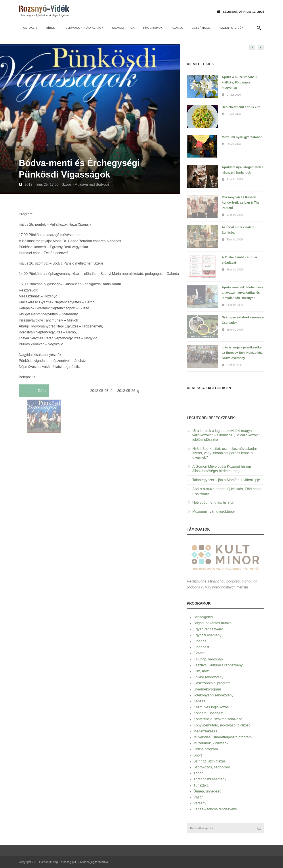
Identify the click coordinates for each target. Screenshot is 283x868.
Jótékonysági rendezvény (213, 695)
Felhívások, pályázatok (84, 28)
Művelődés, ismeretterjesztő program (223, 737)
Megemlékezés (205, 731)
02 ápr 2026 (234, 144)
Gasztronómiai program (212, 683)
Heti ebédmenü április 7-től (242, 107)
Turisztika (201, 785)
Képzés (199, 701)
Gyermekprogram (207, 689)
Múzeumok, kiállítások (211, 743)
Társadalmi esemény (210, 779)
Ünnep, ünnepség (207, 791)
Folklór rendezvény (208, 677)
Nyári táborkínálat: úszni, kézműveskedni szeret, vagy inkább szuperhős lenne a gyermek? (225, 453)
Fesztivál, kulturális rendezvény (218, 665)
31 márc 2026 (235, 180)
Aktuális (30, 28)
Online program (206, 749)
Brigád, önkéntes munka (213, 623)
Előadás (200, 641)
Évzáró (199, 653)
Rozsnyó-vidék (231, 28)
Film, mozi (202, 671)
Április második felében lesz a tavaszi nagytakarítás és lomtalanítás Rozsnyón (243, 293)
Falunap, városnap (208, 659)
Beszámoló (201, 28)
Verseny (200, 803)
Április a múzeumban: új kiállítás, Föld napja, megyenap (240, 82)
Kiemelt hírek (123, 28)
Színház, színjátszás (210, 761)
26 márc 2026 (235, 270)
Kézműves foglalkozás (211, 707)
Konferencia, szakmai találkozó (218, 719)
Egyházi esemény (207, 635)
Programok (153, 28)
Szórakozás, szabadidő (212, 767)
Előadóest (201, 647)
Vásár (198, 797)
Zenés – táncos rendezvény (215, 809)
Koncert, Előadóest (208, 713)
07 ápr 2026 (234, 95)
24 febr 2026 (234, 365)
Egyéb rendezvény (208, 629)
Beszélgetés (203, 617)
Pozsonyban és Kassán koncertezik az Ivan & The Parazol (241, 202)
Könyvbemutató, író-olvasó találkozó (222, 725)
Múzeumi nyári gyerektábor (242, 137)
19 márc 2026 (235, 330)
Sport (198, 755)
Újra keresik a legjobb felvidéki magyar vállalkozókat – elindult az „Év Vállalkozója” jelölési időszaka (226, 435)
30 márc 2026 (235, 240)
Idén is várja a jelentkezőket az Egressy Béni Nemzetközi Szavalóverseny (243, 353)
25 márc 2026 (235, 305)
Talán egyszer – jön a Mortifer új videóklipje (226, 480)
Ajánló (178, 28)
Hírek (51, 28)
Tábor (198, 773)
